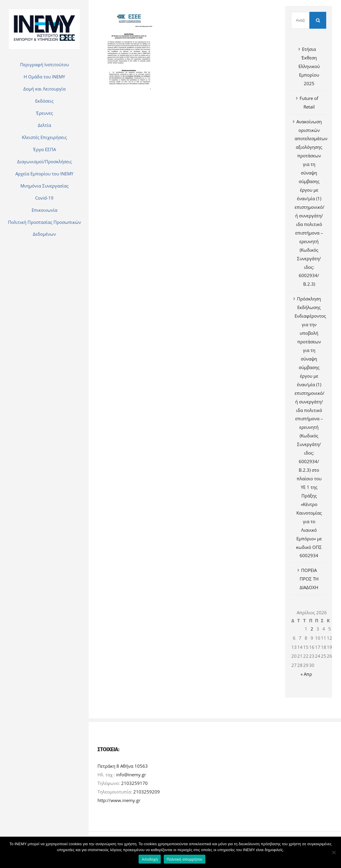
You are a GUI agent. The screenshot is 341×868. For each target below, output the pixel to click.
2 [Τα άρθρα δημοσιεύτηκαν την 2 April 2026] (312, 629)
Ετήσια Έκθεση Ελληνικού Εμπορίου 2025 (309, 66)
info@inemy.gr (131, 775)
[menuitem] (44, 64)
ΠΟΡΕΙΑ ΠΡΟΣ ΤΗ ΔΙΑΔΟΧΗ (309, 579)
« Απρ (306, 674)
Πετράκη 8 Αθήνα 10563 (123, 766)
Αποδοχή (150, 859)
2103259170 (134, 783)
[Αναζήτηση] (300, 20)
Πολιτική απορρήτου (184, 859)
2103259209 (147, 792)
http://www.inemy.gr (119, 800)
